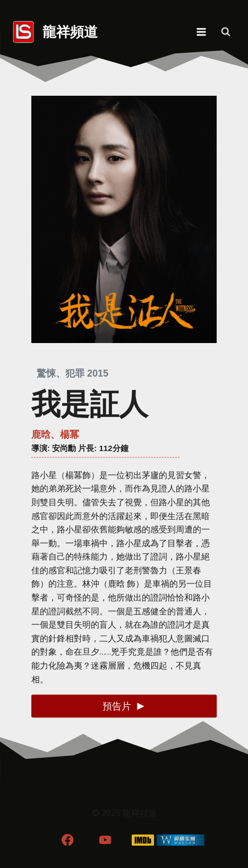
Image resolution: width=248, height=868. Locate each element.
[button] (124, 706)
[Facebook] (68, 840)
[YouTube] (105, 840)
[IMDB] (143, 840)
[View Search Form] (226, 32)
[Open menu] (201, 32)
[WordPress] (180, 840)
